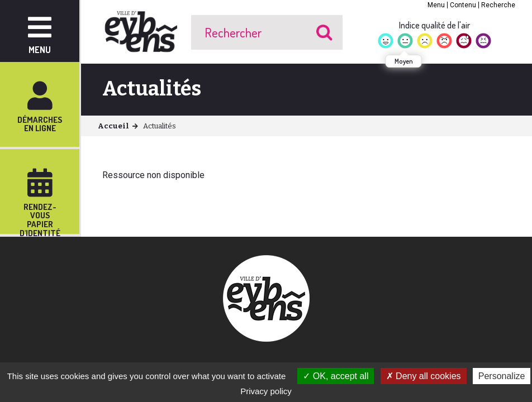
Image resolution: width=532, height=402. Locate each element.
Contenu (463, 5)
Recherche (498, 5)
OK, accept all (336, 376)
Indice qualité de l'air (434, 25)
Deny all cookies (424, 376)
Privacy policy (266, 391)
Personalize (502, 376)
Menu (436, 5)
